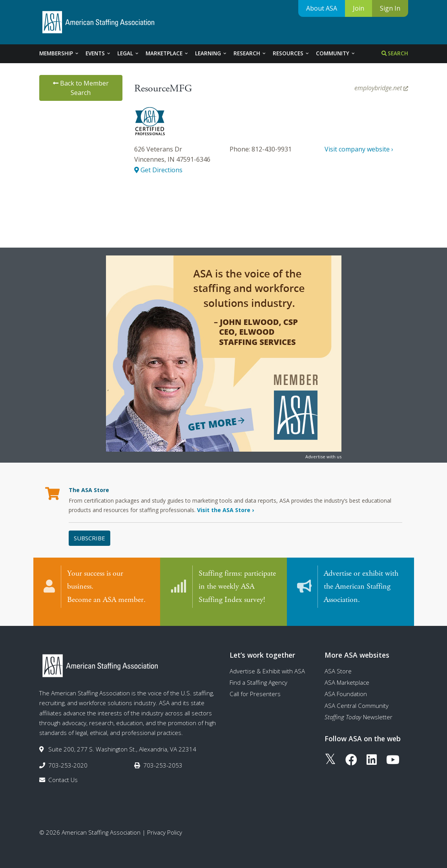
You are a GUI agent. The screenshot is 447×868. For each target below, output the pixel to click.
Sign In (390, 8)
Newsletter (359, 710)
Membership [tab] (59, 53)
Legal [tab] (128, 53)
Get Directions (158, 170)
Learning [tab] (211, 53)
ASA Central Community (357, 698)
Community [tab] (336, 53)
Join (359, 8)
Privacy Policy (165, 825)
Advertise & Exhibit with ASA (267, 664)
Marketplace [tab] (167, 53)
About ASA (322, 8)
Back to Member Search (81, 88)
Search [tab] (395, 53)
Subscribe (89, 538)
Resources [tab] (291, 53)
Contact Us (63, 773)
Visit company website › (359, 149)
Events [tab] (98, 53)
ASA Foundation (346, 687)
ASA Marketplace (347, 675)
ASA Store (338, 664)
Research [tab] (250, 53)
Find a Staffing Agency (258, 675)
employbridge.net (381, 88)
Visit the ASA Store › (225, 510)
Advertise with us (323, 457)
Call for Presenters (255, 687)
